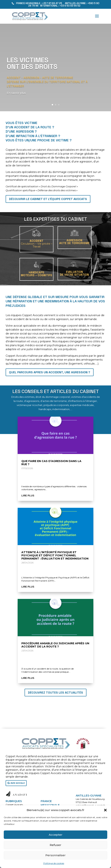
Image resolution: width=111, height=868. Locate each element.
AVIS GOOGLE (18, 783)
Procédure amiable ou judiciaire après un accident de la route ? (55, 645)
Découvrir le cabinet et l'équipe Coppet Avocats (48, 199)
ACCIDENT (37, 244)
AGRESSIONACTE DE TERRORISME (74, 242)
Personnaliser (55, 855)
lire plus (28, 495)
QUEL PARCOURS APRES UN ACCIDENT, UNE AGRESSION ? (50, 372)
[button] (105, 810)
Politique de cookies (54, 863)
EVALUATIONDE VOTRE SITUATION (74, 273)
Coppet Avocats (14, 805)
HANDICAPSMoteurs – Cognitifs (36, 274)
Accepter (56, 835)
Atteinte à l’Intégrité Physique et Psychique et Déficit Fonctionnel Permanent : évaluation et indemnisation (55, 555)
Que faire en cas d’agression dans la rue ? (51, 463)
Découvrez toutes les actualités (55, 693)
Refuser (55, 845)
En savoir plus (17, 93)
